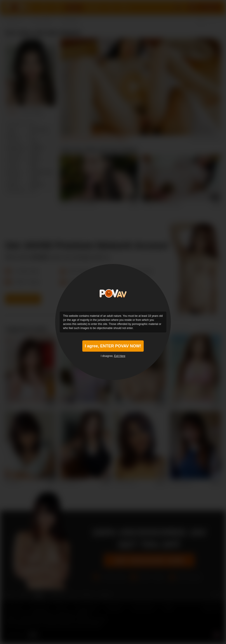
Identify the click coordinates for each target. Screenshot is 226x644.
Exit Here (120, 356)
